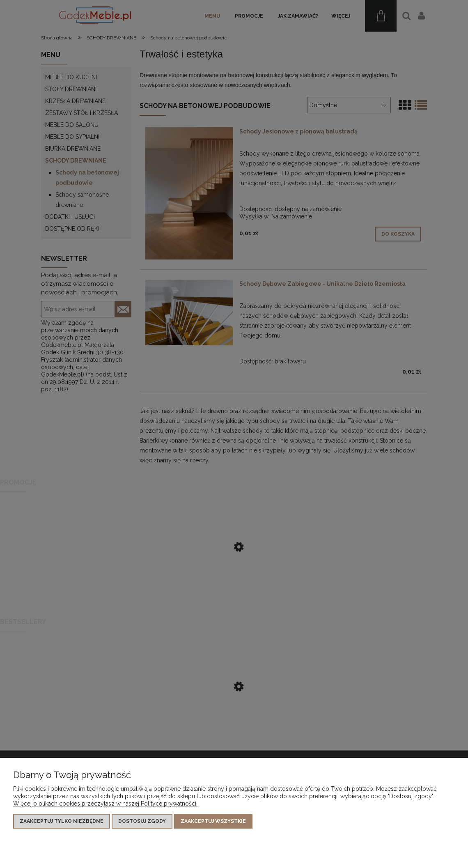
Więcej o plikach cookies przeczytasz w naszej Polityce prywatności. (105, 804)
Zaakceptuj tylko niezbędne (62, 821)
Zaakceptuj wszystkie (213, 821)
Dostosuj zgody (142, 821)
